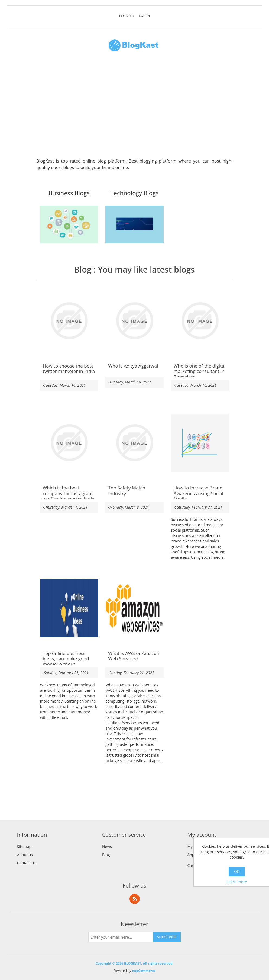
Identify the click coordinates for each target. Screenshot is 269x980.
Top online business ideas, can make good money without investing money (66, 662)
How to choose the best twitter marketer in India (69, 369)
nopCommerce (144, 971)
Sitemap (24, 847)
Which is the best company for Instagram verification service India (69, 493)
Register (126, 16)
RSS (135, 899)
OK (237, 871)
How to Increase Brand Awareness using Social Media (198, 493)
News (107, 847)
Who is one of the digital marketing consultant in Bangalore (200, 371)
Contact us (26, 863)
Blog (83, 269)
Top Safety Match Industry (127, 491)
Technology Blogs (134, 193)
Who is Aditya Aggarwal (133, 366)
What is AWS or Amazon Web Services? (134, 656)
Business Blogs (69, 193)
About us (25, 855)
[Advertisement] (134, 108)
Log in (144, 16)
